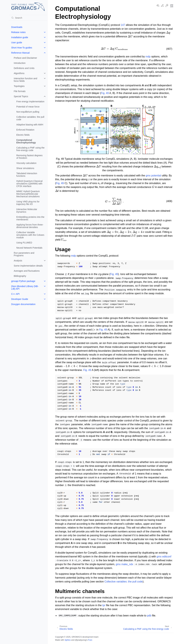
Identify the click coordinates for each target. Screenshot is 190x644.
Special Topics (21, 96)
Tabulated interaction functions (27, 175)
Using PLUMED (24, 243)
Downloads (17, 27)
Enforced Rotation (25, 130)
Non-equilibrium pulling (28, 112)
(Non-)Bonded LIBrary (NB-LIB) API (25, 288)
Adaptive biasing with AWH (30, 125)
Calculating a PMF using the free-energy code (30, 149)
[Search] (28, 18)
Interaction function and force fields (26, 80)
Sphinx (68, 640)
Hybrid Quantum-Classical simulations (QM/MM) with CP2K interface (30, 184)
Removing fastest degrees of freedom (30, 157)
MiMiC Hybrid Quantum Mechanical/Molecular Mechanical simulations (28, 194)
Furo (90, 640)
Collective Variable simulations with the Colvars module (30, 235)
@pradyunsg (81, 640)
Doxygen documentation (23, 304)
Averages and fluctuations (27, 271)
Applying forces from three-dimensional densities (30, 226)
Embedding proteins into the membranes (30, 218)
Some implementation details (28, 266)
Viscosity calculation (26, 163)
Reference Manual (20, 53)
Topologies (19, 86)
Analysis (18, 261)
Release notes (19, 32)
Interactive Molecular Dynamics (27, 211)
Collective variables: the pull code (30, 118)
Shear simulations (25, 168)
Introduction (20, 63)
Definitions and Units (24, 68)
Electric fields (23, 135)
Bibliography (20, 276)
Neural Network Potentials (29, 248)
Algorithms (19, 73)
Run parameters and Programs (24, 254)
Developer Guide (20, 299)
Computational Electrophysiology (26, 141)
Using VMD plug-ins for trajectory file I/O (28, 203)
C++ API (15, 294)
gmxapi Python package (23, 281)
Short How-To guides (22, 48)
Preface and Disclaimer (25, 58)
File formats (20, 91)
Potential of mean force (28, 107)
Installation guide (20, 37)
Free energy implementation (30, 102)
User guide (17, 42)
